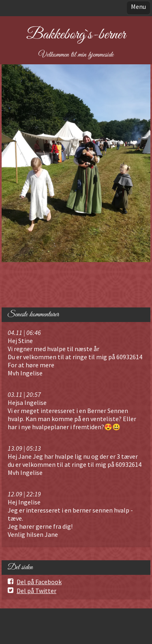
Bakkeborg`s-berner (76, 35)
